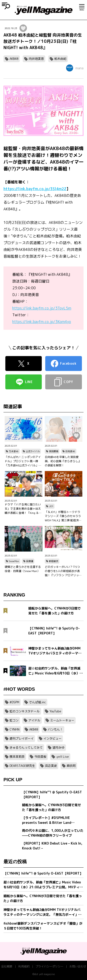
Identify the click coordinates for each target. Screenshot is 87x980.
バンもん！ (55, 729)
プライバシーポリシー (49, 966)
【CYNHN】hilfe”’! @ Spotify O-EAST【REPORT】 (43, 873)
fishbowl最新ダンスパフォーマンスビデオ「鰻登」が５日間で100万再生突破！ (43, 926)
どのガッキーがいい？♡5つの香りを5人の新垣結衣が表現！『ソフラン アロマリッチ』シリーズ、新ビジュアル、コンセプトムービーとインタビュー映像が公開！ (63, 571)
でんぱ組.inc (37, 702)
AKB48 (14, 59)
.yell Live (63, 757)
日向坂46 (70, 451)
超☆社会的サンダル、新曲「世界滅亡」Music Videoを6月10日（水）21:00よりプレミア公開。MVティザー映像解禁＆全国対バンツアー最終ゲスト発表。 (43, 885)
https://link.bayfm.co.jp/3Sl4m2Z (35, 189)
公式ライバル (33, 451)
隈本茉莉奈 (17, 757)
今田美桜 (40, 757)
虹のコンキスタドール (25, 711)
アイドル (34, 720)
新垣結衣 (54, 561)
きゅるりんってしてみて (26, 748)
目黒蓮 (30, 561)
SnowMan (14, 561)
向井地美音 (36, 59)
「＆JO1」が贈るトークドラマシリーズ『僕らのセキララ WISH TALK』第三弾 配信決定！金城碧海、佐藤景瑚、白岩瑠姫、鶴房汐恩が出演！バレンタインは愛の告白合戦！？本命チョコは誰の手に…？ (63, 516)
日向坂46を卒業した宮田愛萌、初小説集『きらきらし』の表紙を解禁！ (63, 461)
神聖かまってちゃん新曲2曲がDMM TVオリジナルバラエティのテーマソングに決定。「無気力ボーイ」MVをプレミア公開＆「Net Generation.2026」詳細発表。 (43, 912)
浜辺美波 (51, 766)
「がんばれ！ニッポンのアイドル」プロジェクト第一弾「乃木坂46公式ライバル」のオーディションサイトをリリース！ (23, 461)
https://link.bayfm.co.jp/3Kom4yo (42, 322)
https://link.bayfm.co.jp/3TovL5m (42, 308)
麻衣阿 (71, 766)
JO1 (51, 506)
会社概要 (7, 966)
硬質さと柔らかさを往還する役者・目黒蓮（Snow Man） (23, 569)
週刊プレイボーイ (22, 738)
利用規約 (24, 966)
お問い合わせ (78, 966)
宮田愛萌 (54, 451)
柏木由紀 (60, 59)
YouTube (55, 711)
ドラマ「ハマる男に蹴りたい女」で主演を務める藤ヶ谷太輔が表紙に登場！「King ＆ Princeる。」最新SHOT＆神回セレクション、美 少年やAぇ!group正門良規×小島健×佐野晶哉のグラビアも (23, 509)
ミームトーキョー (62, 720)
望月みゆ (58, 748)
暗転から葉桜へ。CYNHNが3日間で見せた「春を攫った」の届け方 (43, 898)
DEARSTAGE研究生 (22, 766)
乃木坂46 (14, 451)
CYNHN (14, 729)
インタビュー (52, 738)
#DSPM (14, 702)
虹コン (14, 720)
